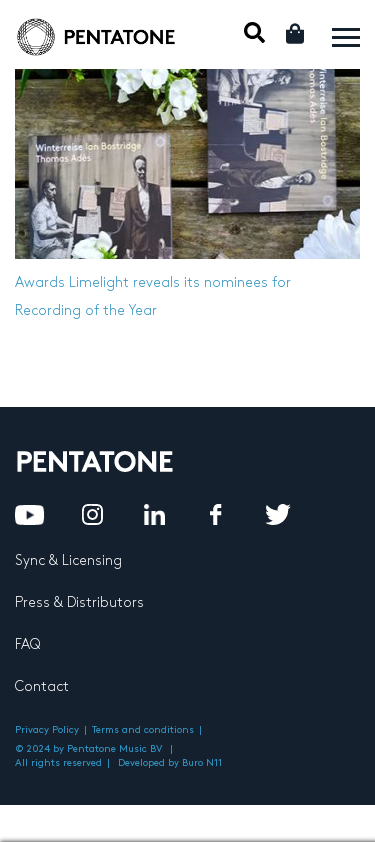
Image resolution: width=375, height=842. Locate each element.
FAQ (27, 644)
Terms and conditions (143, 730)
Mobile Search (254, 32)
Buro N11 (202, 763)
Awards (40, 282)
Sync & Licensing (68, 560)
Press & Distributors (79, 602)
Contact (42, 686)
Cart (296, 33)
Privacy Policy (47, 730)
